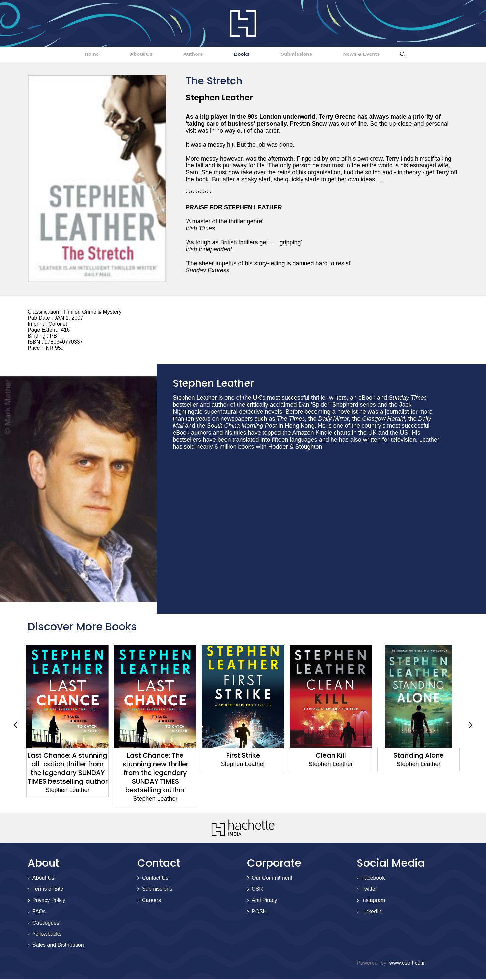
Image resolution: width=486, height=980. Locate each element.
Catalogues (46, 923)
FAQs (39, 912)
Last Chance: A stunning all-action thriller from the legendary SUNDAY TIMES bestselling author (67, 769)
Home (58, 54)
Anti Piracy (264, 901)
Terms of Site (48, 889)
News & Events (394, 54)
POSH (259, 912)
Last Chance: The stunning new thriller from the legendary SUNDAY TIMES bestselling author (155, 773)
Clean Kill (331, 756)
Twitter (369, 889)
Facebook (373, 878)
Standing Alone (419, 756)
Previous (15, 726)
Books (247, 54)
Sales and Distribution (58, 946)
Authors (186, 54)
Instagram (373, 901)
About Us (121, 54)
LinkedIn (371, 912)
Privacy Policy (49, 901)
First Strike (243, 756)
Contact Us (155, 878)
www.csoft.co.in (408, 964)
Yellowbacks (47, 935)
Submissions (315, 54)
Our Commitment (272, 878)
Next (471, 726)
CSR (257, 889)
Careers (151, 901)
